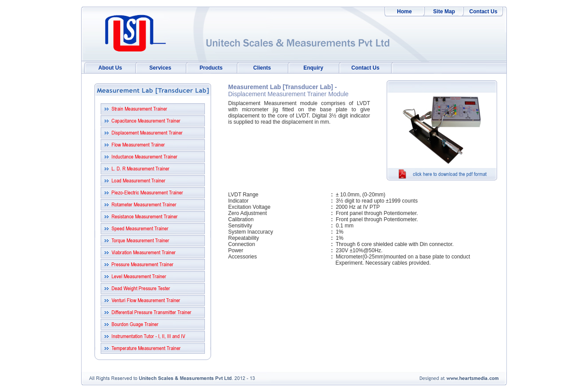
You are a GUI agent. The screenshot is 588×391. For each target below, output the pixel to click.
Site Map (444, 12)
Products (211, 68)
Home (404, 12)
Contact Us (483, 12)
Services (160, 68)
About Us (110, 68)
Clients (262, 68)
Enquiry (313, 68)
